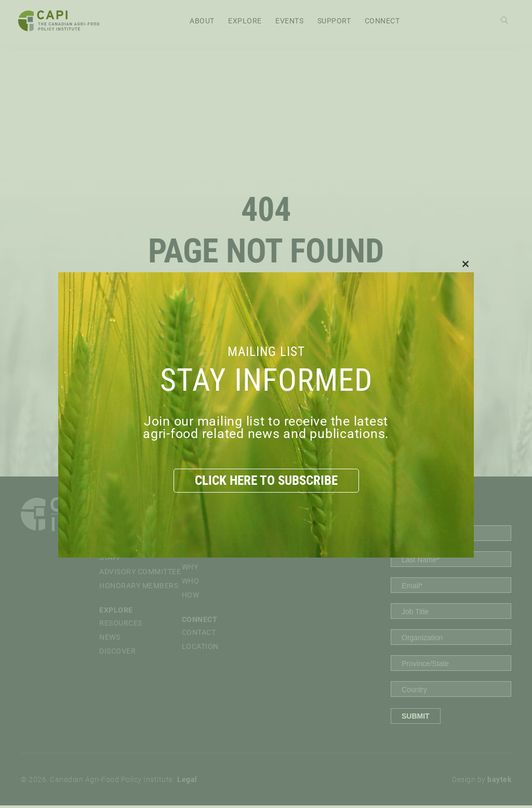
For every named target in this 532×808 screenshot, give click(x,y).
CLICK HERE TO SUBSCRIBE (266, 480)
